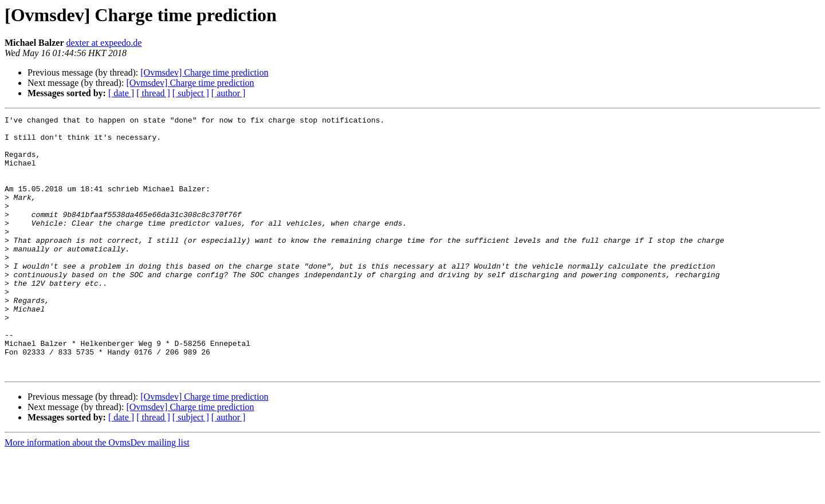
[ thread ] (153, 93)
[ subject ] (191, 93)
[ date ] (121, 93)
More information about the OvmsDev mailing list (97, 494)
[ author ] (229, 93)
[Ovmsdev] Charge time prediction (204, 72)
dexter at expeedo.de (104, 43)
